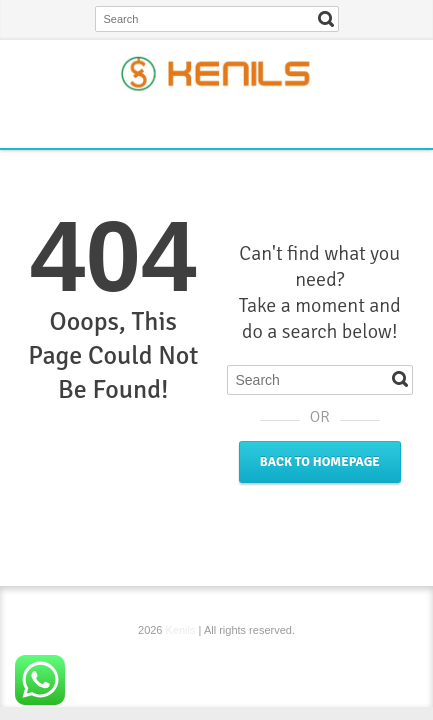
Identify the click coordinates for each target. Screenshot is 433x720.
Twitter (203, 120)
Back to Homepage (320, 462)
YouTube (268, 120)
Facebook (170, 120)
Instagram (235, 120)
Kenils (181, 630)
